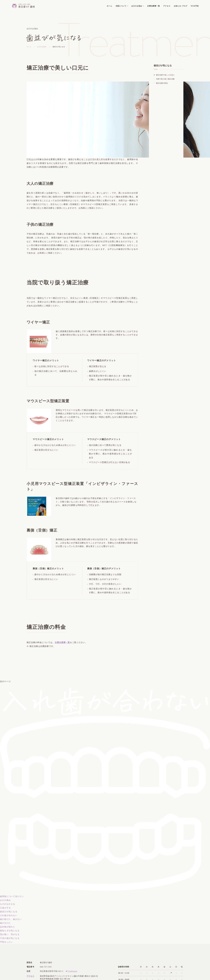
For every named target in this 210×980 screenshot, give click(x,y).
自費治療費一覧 (62, 642)
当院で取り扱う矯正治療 (165, 79)
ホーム (29, 47)
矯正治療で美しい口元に (165, 75)
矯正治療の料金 (162, 83)
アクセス (30, 976)
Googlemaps (72, 971)
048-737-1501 (46, 967)
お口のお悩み (42, 47)
